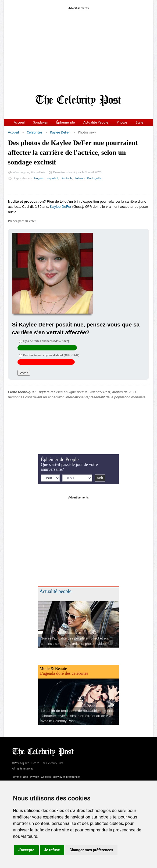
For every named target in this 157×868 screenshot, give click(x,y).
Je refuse (52, 850)
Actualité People (96, 122)
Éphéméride (65, 122)
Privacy (35, 777)
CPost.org (18, 763)
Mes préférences (70, 777)
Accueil (19, 122)
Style (140, 122)
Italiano (80, 178)
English (39, 178)
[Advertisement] (79, 48)
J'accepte (26, 850)
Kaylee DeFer (60, 132)
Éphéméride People (60, 459)
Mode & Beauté (53, 668)
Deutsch (66, 178)
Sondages (40, 122)
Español (52, 178)
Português (94, 178)
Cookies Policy (50, 777)
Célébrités (35, 132)
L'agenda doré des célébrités (64, 673)
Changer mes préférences (91, 850)
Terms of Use (20, 777)
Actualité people (55, 591)
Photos (122, 122)
